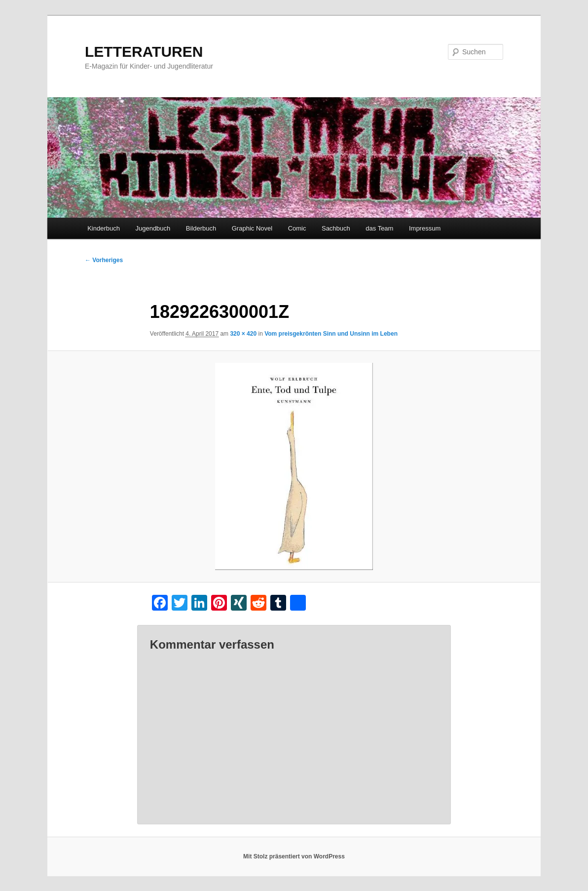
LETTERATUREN (144, 52)
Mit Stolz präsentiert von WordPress (294, 856)
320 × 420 (243, 334)
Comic (297, 228)
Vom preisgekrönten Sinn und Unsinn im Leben (331, 334)
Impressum (425, 228)
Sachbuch (336, 228)
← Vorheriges (104, 260)
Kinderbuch (104, 228)
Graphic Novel (252, 228)
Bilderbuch (201, 228)
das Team (379, 228)
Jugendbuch (153, 228)
